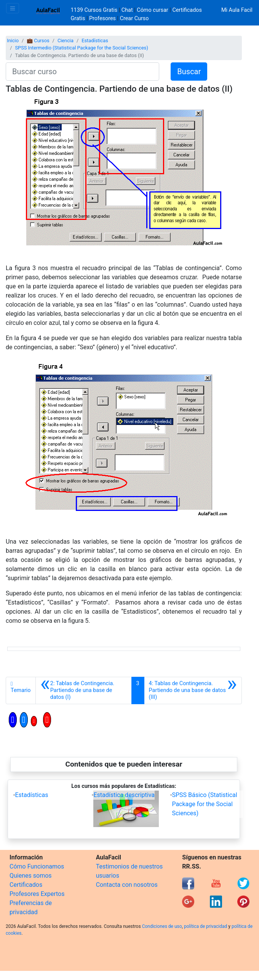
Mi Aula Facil (237, 10)
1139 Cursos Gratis (95, 10)
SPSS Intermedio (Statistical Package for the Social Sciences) (81, 48)
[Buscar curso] (82, 72)
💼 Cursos (38, 41)
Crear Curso (134, 18)
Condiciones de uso (162, 926)
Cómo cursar (152, 10)
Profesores (102, 18)
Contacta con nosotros (127, 885)
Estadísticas (95, 41)
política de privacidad (205, 926)
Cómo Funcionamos (37, 866)
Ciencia (66, 41)
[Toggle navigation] (13, 8)
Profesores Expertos (37, 894)
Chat (127, 10)
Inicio (13, 41)
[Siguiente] (193, 690)
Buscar (189, 72)
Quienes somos (31, 876)
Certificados (26, 885)
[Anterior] (84, 690)
